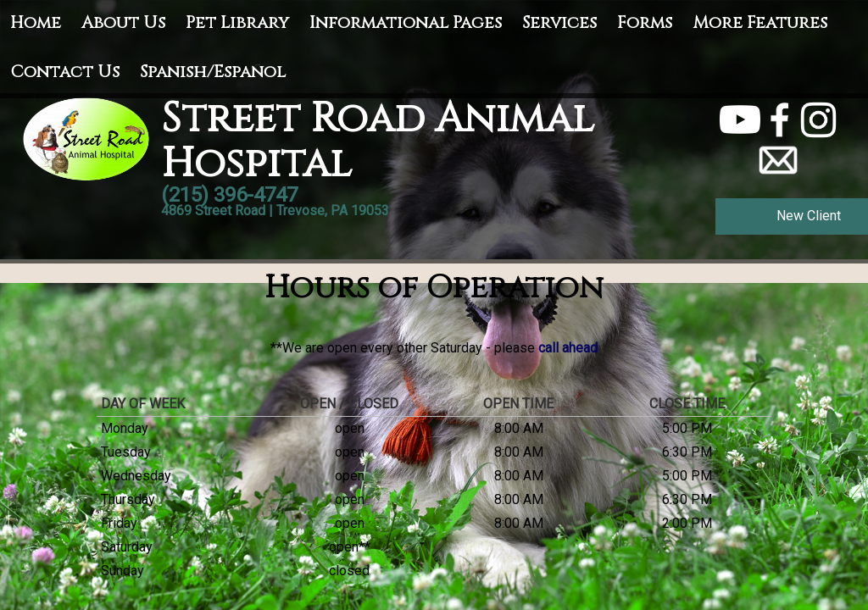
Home (36, 22)
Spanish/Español (213, 72)
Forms (645, 22)
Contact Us (65, 72)
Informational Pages (406, 22)
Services (559, 22)
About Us (123, 22)
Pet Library (237, 22)
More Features (760, 22)
